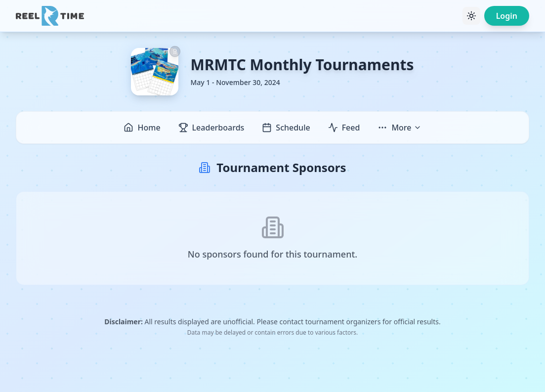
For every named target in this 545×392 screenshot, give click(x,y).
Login (507, 16)
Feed (344, 128)
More (399, 128)
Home (142, 128)
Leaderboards (211, 128)
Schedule (286, 128)
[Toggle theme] (471, 16)
